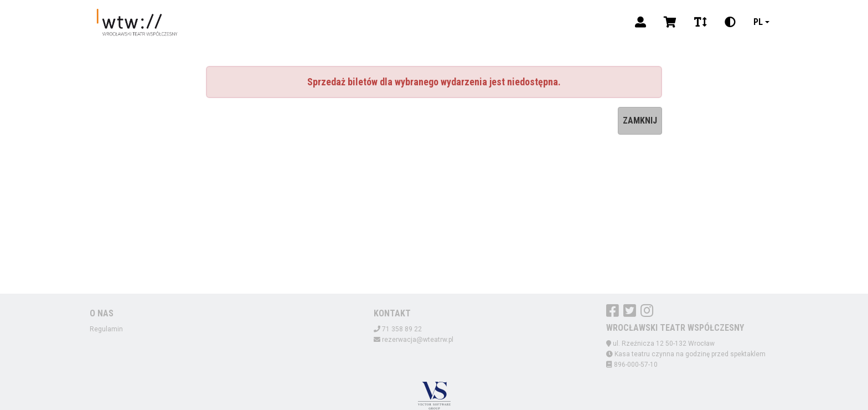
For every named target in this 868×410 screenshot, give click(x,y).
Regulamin (106, 329)
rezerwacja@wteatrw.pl (418, 340)
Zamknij (640, 121)
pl (758, 22)
